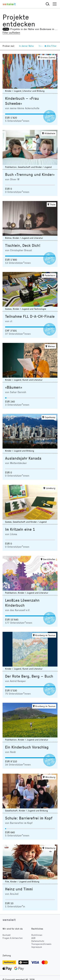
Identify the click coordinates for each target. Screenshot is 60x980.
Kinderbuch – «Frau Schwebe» (22, 101)
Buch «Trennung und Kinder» (30, 175)
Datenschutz (38, 941)
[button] (48, 4)
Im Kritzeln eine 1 (20, 529)
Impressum (37, 947)
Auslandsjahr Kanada (23, 458)
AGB (33, 938)
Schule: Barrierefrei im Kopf (29, 818)
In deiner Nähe (26, 46)
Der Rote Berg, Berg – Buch (29, 676)
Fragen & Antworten (13, 938)
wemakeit (9, 920)
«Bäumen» (14, 387)
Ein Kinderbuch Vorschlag (27, 747)
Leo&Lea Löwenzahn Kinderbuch (22, 603)
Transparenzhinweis (41, 944)
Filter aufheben (11, 33)
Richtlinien (37, 935)
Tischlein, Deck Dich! (23, 246)
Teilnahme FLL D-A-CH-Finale (30, 316)
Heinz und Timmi (19, 889)
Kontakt (7, 935)
